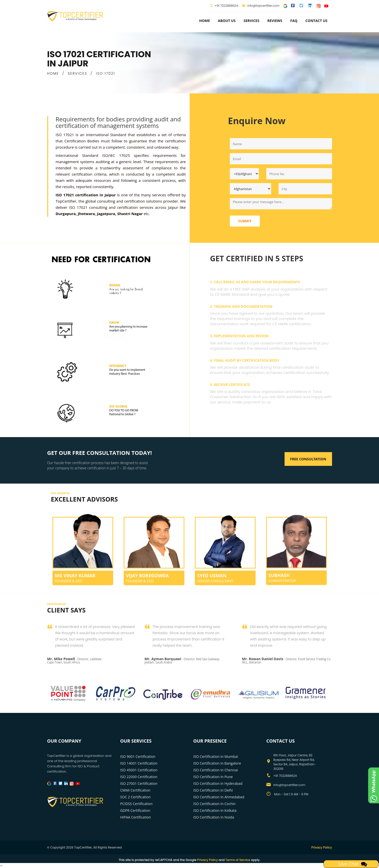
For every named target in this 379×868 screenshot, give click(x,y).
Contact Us (316, 21)
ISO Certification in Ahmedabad (219, 797)
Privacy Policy (322, 847)
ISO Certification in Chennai (216, 770)
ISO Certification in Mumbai (216, 756)
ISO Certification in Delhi (213, 790)
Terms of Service (238, 860)
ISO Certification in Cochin (214, 804)
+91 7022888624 (226, 6)
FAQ (294, 21)
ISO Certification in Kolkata (215, 810)
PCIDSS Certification (136, 804)
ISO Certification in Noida (214, 817)
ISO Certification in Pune (213, 777)
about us (227, 21)
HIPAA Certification (136, 817)
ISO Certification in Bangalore (217, 763)
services (251, 21)
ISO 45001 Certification (139, 770)
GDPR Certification (135, 810)
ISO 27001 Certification (139, 783)
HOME (53, 73)
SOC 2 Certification (135, 797)
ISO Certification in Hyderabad (218, 783)
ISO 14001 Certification (139, 763)
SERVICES (77, 73)
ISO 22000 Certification (139, 777)
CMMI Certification (135, 790)
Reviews (275, 21)
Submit (245, 221)
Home (204, 21)
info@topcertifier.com (261, 6)
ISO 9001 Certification (138, 756)
